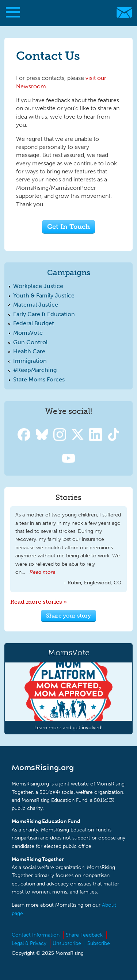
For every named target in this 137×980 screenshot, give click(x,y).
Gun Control (30, 342)
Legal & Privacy (29, 943)
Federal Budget (34, 323)
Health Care (29, 351)
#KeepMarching (35, 370)
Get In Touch (68, 226)
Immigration (30, 361)
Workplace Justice (38, 286)
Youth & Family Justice (44, 295)
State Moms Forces (39, 379)
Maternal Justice (36, 305)
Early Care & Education (44, 314)
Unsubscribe (67, 943)
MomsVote (28, 333)
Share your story (68, 616)
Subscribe (99, 943)
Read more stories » (39, 602)
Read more (43, 572)
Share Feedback (84, 935)
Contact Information (36, 935)
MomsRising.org (65, 13)
